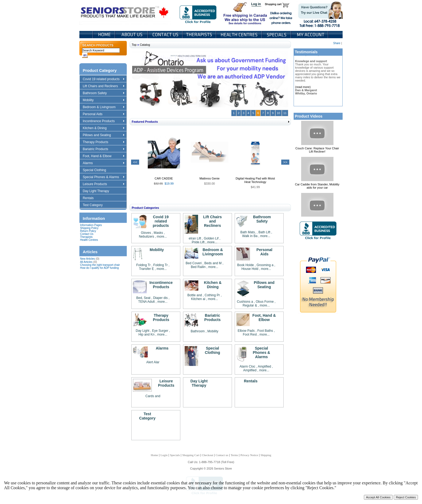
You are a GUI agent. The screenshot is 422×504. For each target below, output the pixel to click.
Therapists (200, 35)
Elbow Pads (246, 331)
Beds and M (213, 263)
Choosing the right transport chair (100, 265)
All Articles (86, 262)
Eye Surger (160, 331)
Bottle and (195, 295)
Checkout (208, 455)
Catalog (145, 45)
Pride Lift (198, 242)
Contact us (222, 455)
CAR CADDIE (164, 178)
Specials (277, 35)
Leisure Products (103, 184)
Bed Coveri (194, 263)
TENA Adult (147, 302)
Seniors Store (125, 13)
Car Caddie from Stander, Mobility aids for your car (317, 186)
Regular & (250, 305)
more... (162, 237)
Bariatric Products (103, 149)
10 (279, 113)
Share (337, 43)
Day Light (143, 331)
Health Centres (89, 240)
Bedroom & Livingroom (103, 107)
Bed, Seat (144, 298)
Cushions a (245, 302)
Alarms (103, 163)
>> (285, 162)
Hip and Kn (147, 334)
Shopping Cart (279, 5)
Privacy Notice (249, 455)
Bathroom (198, 331)
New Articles (87, 259)
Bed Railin (198, 267)
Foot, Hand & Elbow (103, 156)
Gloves (146, 233)
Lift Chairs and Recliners (103, 86)
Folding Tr (143, 265)
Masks (158, 233)
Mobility (103, 100)
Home (104, 35)
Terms (234, 455)
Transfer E (146, 269)
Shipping (266, 455)
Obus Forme (265, 302)
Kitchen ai (198, 299)
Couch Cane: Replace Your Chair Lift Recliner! (317, 150)
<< (135, 162)
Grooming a (265, 265)
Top (134, 45)
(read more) (303, 87)
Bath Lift (265, 232)
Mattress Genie (210, 178)
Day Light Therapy (98, 191)
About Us (132, 35)
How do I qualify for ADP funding (99, 268)
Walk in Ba (250, 236)
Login (256, 5)
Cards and (153, 396)
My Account (310, 35)
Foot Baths (265, 331)
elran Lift (195, 238)
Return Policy (88, 231)
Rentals (91, 198)
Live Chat (319, 13)
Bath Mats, (248, 232)
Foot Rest (250, 334)
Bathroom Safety (103, 93)
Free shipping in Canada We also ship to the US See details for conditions (234, 13)
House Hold (250, 269)
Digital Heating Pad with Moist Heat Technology (255, 180)
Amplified (265, 366)
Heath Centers (240, 35)
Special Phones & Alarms (104, 177)
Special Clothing (97, 170)
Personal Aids (103, 114)
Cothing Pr (212, 295)
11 (285, 113)
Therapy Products (103, 142)
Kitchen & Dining (103, 128)
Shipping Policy (89, 228)
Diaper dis (160, 298)
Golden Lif (211, 238)
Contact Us (166, 35)
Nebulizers (147, 237)
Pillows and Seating (103, 135)
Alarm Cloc (247, 366)
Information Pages (91, 225)
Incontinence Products (103, 121)
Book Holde (245, 265)
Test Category (95, 205)
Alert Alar (153, 362)
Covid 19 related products (104, 79)
